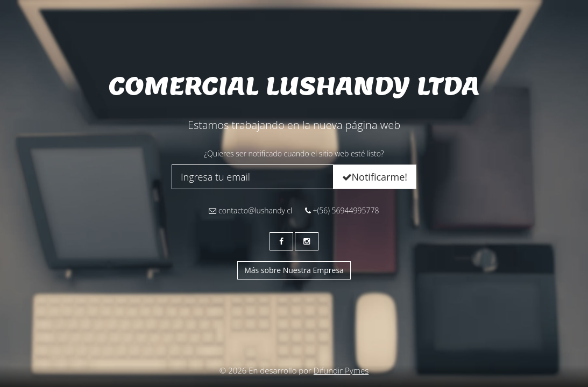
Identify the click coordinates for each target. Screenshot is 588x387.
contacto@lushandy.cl (250, 210)
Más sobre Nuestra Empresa (294, 270)
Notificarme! (375, 177)
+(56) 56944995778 (342, 210)
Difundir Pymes (341, 370)
